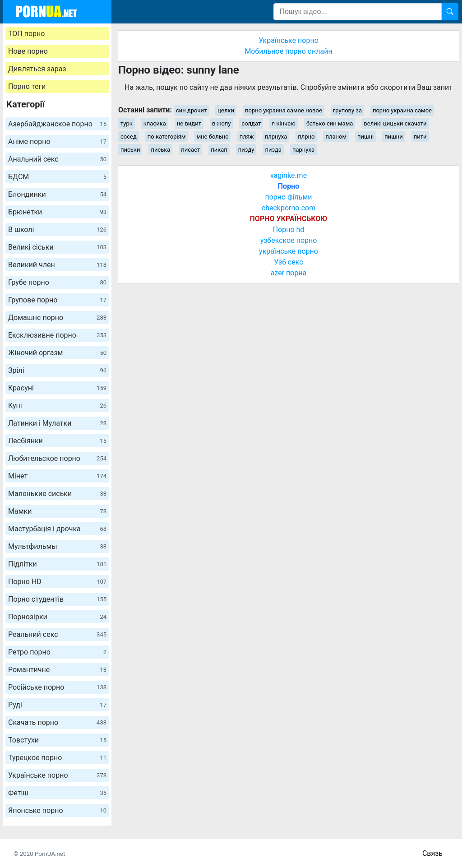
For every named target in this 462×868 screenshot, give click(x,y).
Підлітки (57, 564)
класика (155, 123)
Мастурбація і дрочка (57, 529)
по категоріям (167, 137)
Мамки (57, 511)
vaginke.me (289, 175)
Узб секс (288, 262)
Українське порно (57, 775)
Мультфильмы (57, 546)
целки (226, 110)
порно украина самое (402, 110)
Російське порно (57, 687)
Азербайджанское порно (57, 124)
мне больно (212, 137)
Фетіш (57, 793)
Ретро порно (57, 652)
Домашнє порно (57, 318)
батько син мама (330, 123)
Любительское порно (57, 458)
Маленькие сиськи (57, 494)
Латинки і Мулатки (57, 423)
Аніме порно (57, 142)
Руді (57, 705)
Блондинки (57, 194)
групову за (347, 110)
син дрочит (191, 110)
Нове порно (28, 51)
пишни (394, 137)
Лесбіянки (57, 441)
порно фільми (288, 197)
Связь (432, 853)
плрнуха (276, 137)
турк (127, 123)
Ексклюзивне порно (57, 335)
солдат (251, 123)
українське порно (289, 251)
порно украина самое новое (284, 110)
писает (190, 150)
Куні (57, 406)
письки (130, 150)
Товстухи (57, 740)
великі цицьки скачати (395, 123)
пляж (247, 137)
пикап (219, 150)
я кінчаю (284, 123)
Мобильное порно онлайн (288, 51)
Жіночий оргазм (57, 353)
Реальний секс (57, 634)
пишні (365, 137)
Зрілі (57, 370)
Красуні (57, 388)
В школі (57, 230)
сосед (129, 137)
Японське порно (57, 810)
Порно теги (27, 86)
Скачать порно (57, 722)
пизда (273, 150)
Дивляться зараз (37, 69)
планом (336, 137)
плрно (306, 137)
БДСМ (57, 177)
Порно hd (289, 230)
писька (160, 150)
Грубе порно (57, 282)
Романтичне (57, 670)
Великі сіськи (57, 247)
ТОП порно (26, 34)
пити (420, 137)
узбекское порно (289, 240)
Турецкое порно (57, 758)
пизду (246, 150)
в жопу (222, 123)
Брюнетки (57, 212)
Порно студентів (57, 599)
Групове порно (57, 300)
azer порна (289, 273)
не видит (189, 123)
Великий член (57, 265)
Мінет (57, 476)
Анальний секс (57, 159)
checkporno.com (289, 208)
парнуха (303, 150)
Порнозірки (57, 617)
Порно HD (57, 582)
